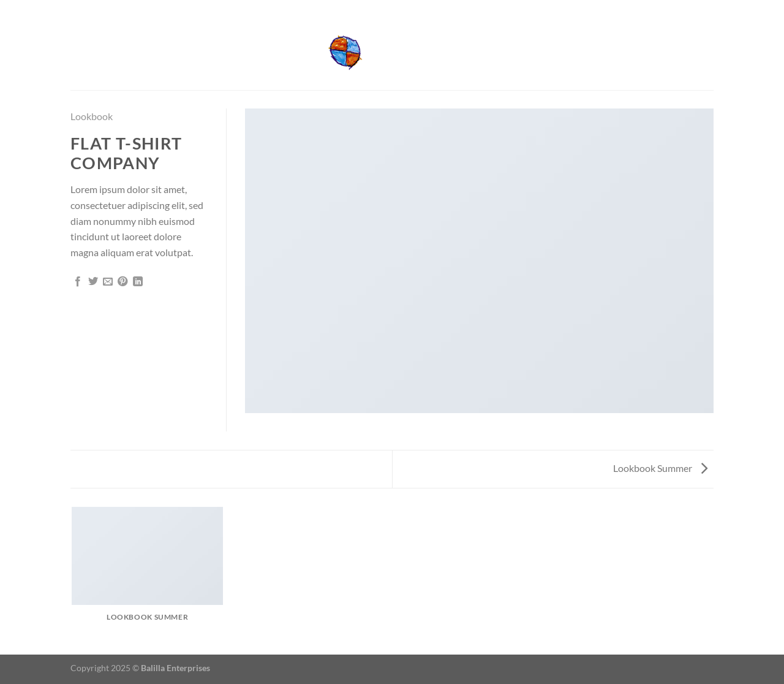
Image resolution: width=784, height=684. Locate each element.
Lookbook (92, 116)
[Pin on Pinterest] (123, 282)
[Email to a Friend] (108, 282)
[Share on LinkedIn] (138, 282)
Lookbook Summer (660, 468)
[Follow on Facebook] (696, 8)
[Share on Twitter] (93, 282)
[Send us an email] (707, 8)
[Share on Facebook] (78, 282)
